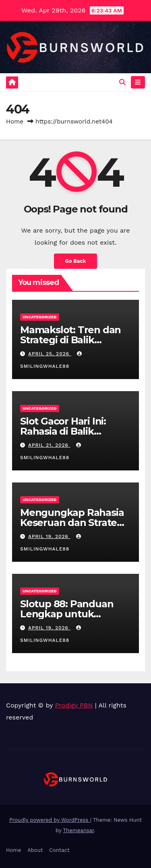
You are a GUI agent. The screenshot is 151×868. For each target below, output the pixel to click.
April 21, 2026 (49, 445)
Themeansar (79, 830)
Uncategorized (40, 317)
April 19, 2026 (49, 536)
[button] (122, 82)
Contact (59, 850)
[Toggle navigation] (138, 82)
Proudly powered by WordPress (50, 820)
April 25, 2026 (50, 354)
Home (15, 122)
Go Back (76, 261)
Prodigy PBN (74, 705)
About (35, 850)
